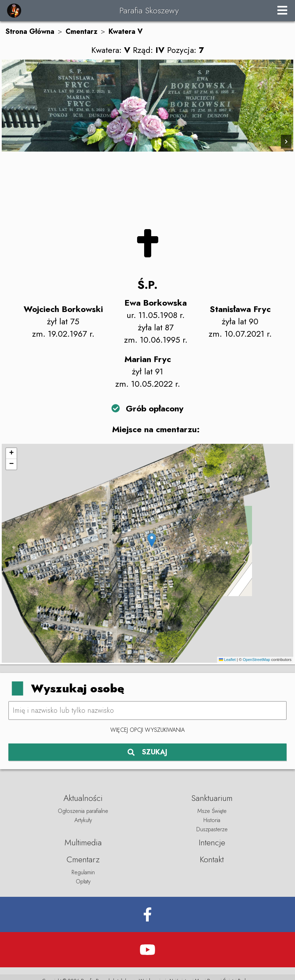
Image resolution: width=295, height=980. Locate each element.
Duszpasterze (212, 829)
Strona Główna (30, 32)
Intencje (212, 842)
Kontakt (212, 859)
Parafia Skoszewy (149, 10)
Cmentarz (81, 32)
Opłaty (83, 881)
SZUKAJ (147, 752)
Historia (212, 820)
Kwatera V (126, 32)
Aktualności (83, 798)
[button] (152, 540)
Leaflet (227, 660)
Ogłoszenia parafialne (83, 811)
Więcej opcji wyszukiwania (147, 730)
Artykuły (83, 820)
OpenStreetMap (257, 660)
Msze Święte (212, 811)
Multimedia (83, 842)
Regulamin (83, 872)
